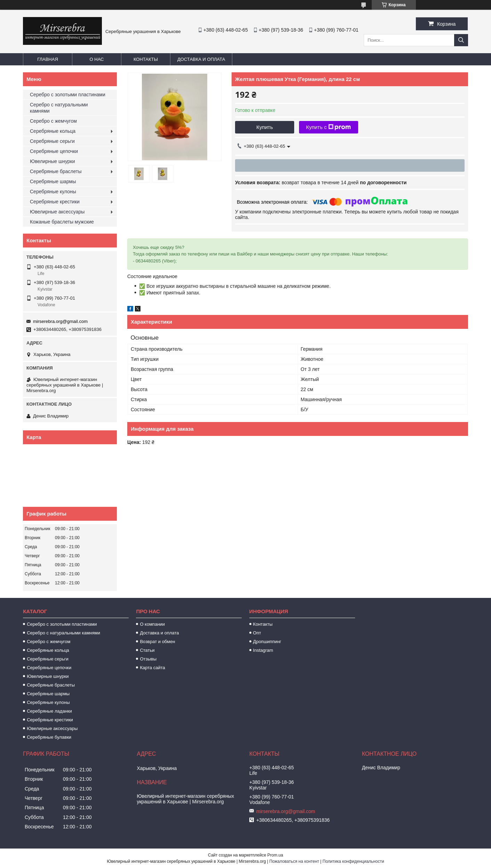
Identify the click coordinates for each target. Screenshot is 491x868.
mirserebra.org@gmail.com (60, 321)
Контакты (146, 59)
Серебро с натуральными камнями (59, 108)
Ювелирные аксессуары (57, 212)
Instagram (263, 650)
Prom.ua (275, 855)
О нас (97, 59)
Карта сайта (152, 668)
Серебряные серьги (52, 141)
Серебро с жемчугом (53, 121)
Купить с (328, 127)
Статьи (147, 650)
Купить (264, 127)
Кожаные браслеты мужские (62, 222)
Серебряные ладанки (49, 711)
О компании (152, 624)
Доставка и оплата (201, 59)
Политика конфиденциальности (353, 861)
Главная (48, 59)
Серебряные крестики (55, 202)
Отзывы (148, 659)
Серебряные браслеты (56, 171)
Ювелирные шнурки (53, 161)
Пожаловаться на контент (294, 861)
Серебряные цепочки (54, 151)
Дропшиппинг (267, 642)
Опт (257, 633)
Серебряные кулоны (53, 192)
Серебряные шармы (53, 181)
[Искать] (461, 40)
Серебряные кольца (53, 131)
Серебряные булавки (49, 737)
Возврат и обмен (157, 642)
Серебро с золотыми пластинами (68, 95)
